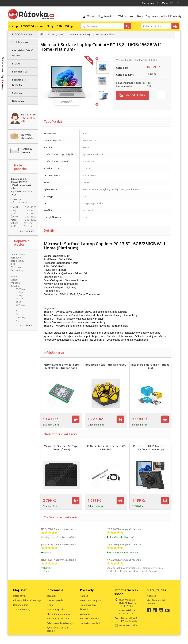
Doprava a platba (156, 16)
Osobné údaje (21, 605)
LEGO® (16, 64)
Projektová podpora (91, 600)
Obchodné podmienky (58, 614)
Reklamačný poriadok (58, 618)
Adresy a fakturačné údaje (27, 600)
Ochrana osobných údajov (61, 623)
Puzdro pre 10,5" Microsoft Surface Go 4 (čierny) (151, 448)
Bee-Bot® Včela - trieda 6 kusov (106, 365)
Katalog (84, 596)
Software (17, 93)
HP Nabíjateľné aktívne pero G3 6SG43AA (106, 448)
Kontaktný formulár (26, 150)
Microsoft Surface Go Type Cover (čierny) (61, 448)
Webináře (85, 614)
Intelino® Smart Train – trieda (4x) (150, 366)
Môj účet (20, 590)
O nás (50, 605)
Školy (50, 26)
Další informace (26, 231)
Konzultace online (89, 618)
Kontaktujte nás (55, 600)
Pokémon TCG (20, 72)
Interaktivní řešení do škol (22, 53)
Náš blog (151, 596)
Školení (84, 609)
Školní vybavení (21, 42)
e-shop (13, 26)
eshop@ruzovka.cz (130, 625)
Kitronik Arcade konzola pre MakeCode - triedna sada (61, 366)
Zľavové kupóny (22, 609)
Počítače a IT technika (19, 82)
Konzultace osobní (90, 623)
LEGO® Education (32, 26)
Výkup (69, 26)
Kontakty (176, 16)
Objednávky (20, 596)
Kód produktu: (124, 86)
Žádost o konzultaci (131, 16)
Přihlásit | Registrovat (99, 16)
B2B (59, 26)
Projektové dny (88, 605)
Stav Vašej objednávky (27, 136)
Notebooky (18, 101)
